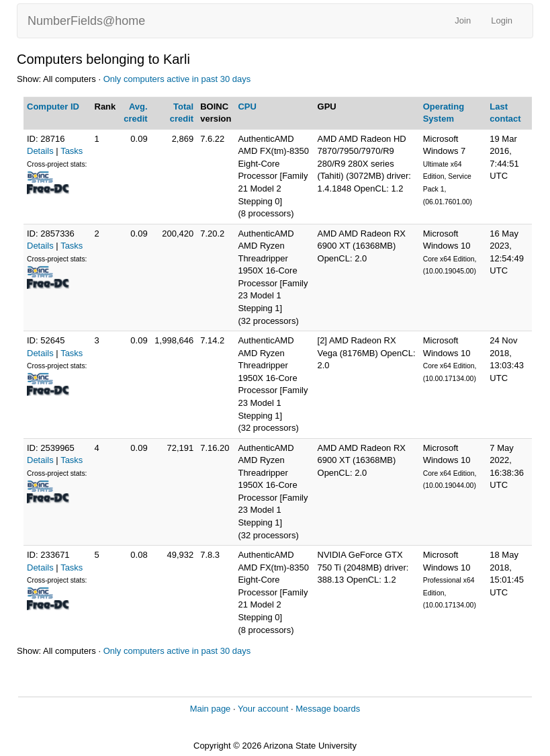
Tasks (72, 151)
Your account (263, 709)
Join (463, 20)
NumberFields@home (86, 21)
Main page (211, 709)
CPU (247, 107)
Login (502, 20)
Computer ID (53, 107)
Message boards (328, 709)
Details (40, 151)
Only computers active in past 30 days (177, 79)
